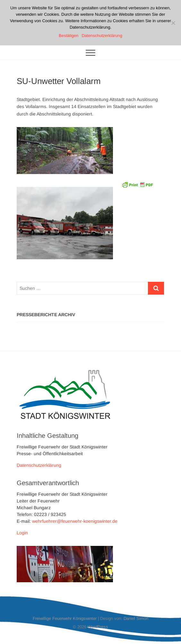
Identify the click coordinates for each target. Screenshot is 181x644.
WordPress (98, 627)
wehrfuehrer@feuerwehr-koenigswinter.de (75, 521)
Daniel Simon (136, 618)
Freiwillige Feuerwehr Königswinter (65, 618)
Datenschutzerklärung (39, 465)
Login (22, 533)
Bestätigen (69, 36)
